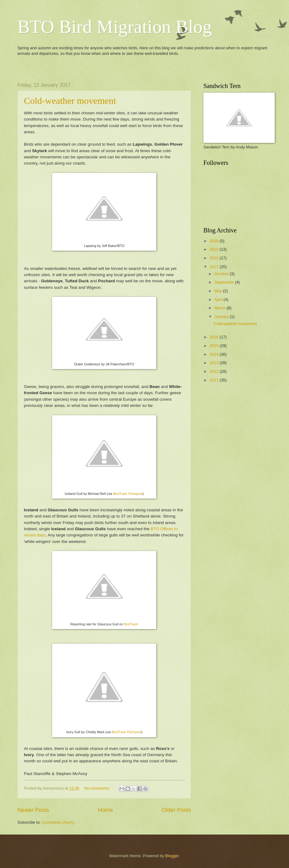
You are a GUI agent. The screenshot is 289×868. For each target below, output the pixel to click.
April (219, 300)
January (222, 317)
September (225, 282)
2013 (215, 363)
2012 (215, 371)
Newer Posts (33, 810)
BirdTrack (131, 624)
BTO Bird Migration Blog (115, 27)
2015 (215, 346)
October (222, 274)
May (219, 291)
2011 (215, 380)
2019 (215, 249)
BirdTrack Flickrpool (128, 494)
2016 (215, 337)
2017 (215, 267)
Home (105, 810)
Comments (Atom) (58, 822)
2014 (215, 354)
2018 (215, 258)
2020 (215, 241)
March (220, 308)
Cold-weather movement (70, 101)
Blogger (172, 856)
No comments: (98, 788)
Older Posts (176, 810)
